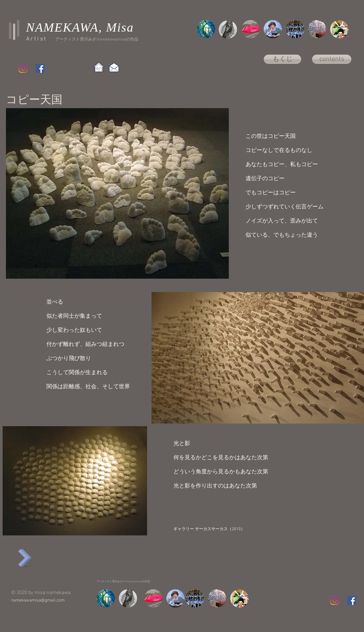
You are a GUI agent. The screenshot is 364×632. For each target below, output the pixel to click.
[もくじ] (282, 59)
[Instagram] (23, 68)
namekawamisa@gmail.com (38, 600)
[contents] (332, 59)
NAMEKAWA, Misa (80, 27)
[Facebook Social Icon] (40, 68)
